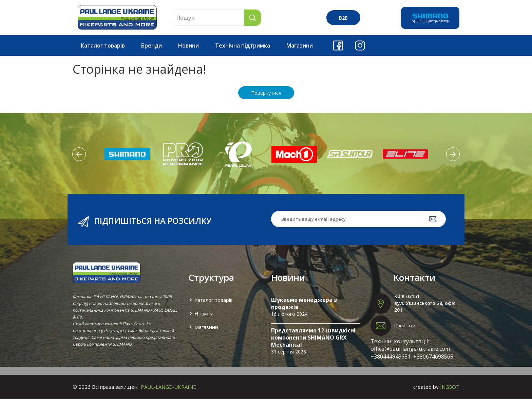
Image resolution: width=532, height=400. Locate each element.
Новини (188, 47)
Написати (405, 327)
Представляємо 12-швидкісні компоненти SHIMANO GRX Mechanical (313, 339)
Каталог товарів (103, 47)
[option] (127, 155)
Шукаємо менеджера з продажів (304, 305)
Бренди (151, 47)
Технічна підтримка (243, 47)
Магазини (300, 47)
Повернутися (266, 94)
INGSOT (450, 388)
